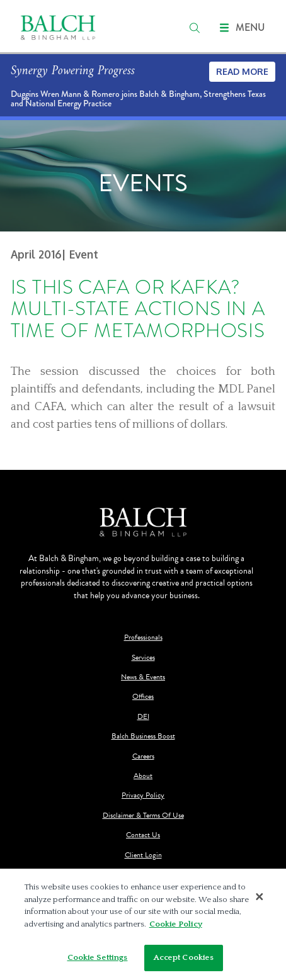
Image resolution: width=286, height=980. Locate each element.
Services (143, 658)
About (143, 776)
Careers (143, 756)
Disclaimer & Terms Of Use (143, 816)
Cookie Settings (98, 957)
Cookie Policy (176, 924)
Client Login (143, 855)
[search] (195, 28)
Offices (143, 697)
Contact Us (143, 835)
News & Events (143, 677)
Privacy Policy (143, 795)
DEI (143, 717)
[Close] (260, 896)
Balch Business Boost (143, 736)
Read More (242, 71)
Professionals (143, 638)
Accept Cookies (184, 957)
